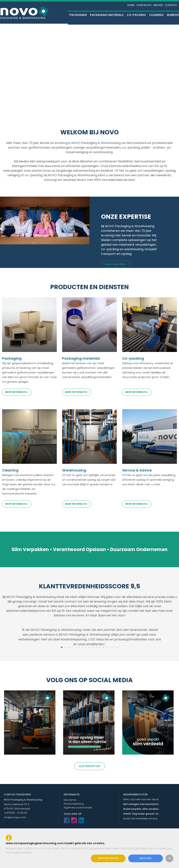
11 (96, 647)
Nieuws (158, 5)
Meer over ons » (116, 264)
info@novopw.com (15, 817)
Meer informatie (108, 858)
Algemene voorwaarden (78, 808)
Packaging (78, 15)
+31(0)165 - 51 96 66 (15, 813)
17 (117, 647)
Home (131, 5)
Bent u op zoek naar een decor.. (141, 799)
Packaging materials (107, 15)
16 (114, 647)
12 (100, 647)
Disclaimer (70, 800)
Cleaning (156, 15)
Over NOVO (144, 5)
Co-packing (136, 15)
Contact (171, 5)
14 (107, 647)
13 (103, 647)
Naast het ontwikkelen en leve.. (141, 819)
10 (93, 647)
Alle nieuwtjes (89, 766)
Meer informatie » (17, 392)
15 (110, 647)
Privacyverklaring (74, 804)
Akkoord (146, 858)
